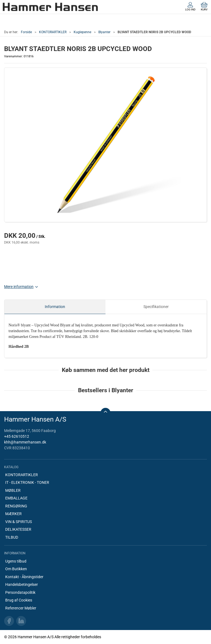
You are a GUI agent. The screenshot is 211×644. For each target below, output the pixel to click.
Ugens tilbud (16, 561)
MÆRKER (13, 514)
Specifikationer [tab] (156, 307)
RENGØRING (16, 506)
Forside (26, 32)
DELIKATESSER (18, 529)
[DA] (50, 7)
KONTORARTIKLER (53, 32)
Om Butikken (16, 569)
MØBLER (13, 490)
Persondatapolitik (20, 592)
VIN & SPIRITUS (19, 522)
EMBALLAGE (16, 498)
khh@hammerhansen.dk (25, 442)
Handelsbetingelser (22, 584)
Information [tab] (55, 307)
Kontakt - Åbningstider (24, 577)
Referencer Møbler (21, 608)
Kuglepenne (82, 32)
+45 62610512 (17, 436)
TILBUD (12, 537)
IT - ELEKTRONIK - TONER (27, 482)
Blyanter (104, 32)
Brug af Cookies (19, 600)
